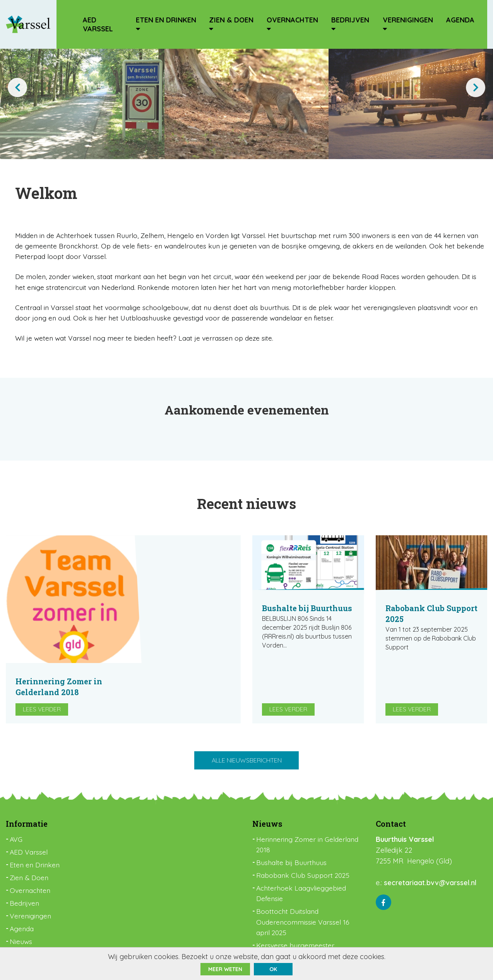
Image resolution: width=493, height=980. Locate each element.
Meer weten (225, 969)
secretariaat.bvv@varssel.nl (430, 842)
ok (273, 969)
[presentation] (17, 87)
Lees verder (160, 652)
